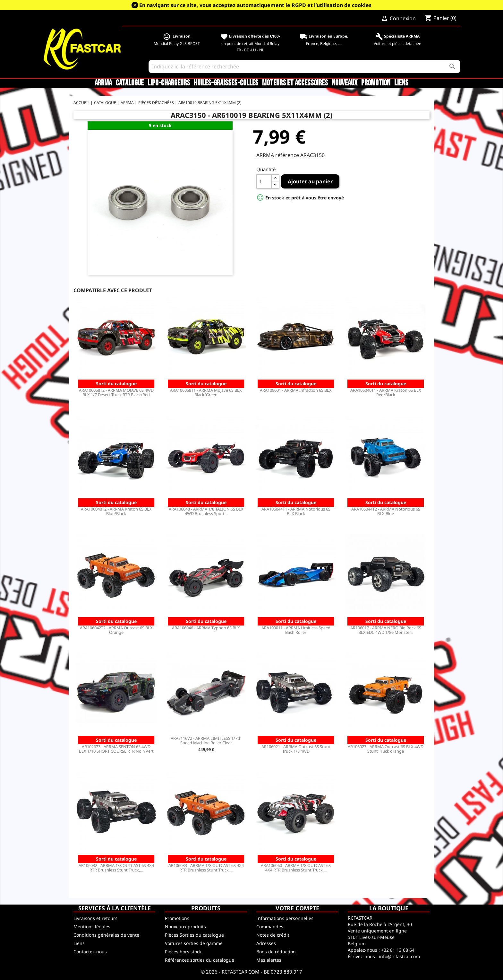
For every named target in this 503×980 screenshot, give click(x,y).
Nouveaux (345, 83)
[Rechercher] (305, 66)
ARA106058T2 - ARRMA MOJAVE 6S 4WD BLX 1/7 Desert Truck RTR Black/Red (116, 392)
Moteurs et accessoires (295, 83)
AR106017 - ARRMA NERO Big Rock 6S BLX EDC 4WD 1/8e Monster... (386, 630)
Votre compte (297, 908)
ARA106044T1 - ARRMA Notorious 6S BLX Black (296, 511)
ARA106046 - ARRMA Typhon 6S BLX (206, 628)
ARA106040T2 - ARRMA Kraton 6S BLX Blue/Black (116, 511)
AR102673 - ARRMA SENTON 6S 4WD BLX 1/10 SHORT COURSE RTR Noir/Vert (116, 749)
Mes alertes (269, 960)
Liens (401, 83)
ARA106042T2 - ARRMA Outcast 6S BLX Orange (116, 630)
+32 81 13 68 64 (398, 950)
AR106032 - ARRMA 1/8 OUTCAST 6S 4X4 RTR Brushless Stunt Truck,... (116, 868)
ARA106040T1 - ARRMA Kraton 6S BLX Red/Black (386, 392)
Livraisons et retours (95, 918)
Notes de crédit (273, 935)
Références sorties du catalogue (200, 960)
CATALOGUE (130, 83)
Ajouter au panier (310, 181)
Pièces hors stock (183, 952)
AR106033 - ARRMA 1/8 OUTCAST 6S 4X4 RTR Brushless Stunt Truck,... (206, 868)
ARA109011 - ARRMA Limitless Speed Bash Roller (296, 630)
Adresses (266, 943)
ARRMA (103, 83)
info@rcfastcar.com (399, 956)
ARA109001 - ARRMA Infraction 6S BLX (296, 390)
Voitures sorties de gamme (194, 943)
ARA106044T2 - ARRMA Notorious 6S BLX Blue (386, 511)
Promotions (177, 918)
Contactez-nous (90, 952)
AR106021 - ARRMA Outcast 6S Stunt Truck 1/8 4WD (296, 749)
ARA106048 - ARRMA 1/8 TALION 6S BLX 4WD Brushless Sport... (206, 511)
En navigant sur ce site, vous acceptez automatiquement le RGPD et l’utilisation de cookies (255, 5)
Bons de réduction (276, 952)
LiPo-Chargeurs (169, 83)
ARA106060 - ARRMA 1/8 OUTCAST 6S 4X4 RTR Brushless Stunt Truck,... (296, 868)
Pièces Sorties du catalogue (194, 935)
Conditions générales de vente (106, 935)
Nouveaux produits (185, 927)
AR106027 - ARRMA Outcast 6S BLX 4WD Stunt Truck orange (386, 749)
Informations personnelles (285, 918)
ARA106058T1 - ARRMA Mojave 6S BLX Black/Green (206, 392)
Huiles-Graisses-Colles (226, 83)
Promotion (376, 83)
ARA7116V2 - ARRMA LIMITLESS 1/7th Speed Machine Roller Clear (206, 740)
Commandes (270, 927)
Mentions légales (92, 927)
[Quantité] (264, 181)
